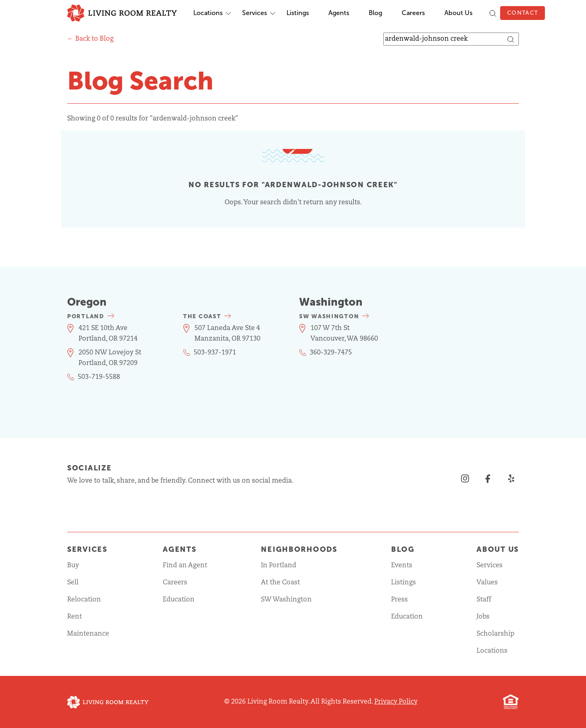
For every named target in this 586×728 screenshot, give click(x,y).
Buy (73, 566)
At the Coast (280, 583)
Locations (208, 13)
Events (402, 566)
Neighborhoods (299, 549)
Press (399, 600)
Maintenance (88, 634)
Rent (74, 617)
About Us (458, 13)
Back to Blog (94, 39)
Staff (484, 600)
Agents (339, 13)
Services (255, 13)
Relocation (84, 600)
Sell (73, 583)
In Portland (279, 566)
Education (179, 600)
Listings (298, 13)
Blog (375, 13)
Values (487, 583)
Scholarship (495, 634)
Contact (523, 13)
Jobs (483, 617)
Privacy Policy (396, 702)
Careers (413, 13)
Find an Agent (185, 566)
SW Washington (286, 600)
